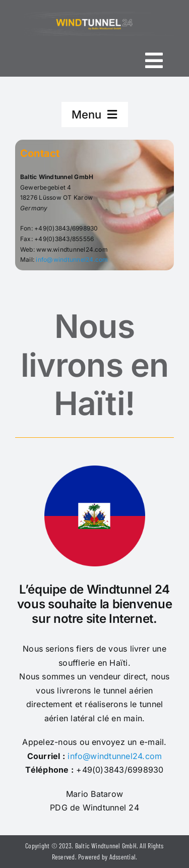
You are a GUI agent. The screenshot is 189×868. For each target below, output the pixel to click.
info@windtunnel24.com (72, 259)
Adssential (122, 857)
